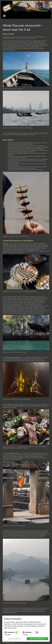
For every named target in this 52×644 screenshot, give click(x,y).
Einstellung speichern (14, 639)
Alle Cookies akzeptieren (37, 639)
